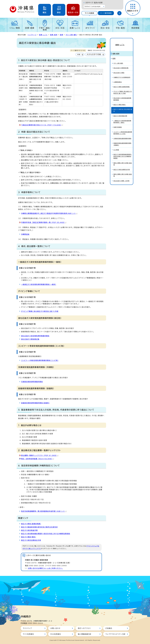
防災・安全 (105, 28)
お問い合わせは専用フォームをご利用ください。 (45, 568)
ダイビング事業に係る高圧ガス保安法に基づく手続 (40, 311)
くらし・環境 (15, 28)
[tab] (89, 13)
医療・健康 (30, 28)
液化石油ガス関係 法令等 (121, 178)
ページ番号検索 (106, 13)
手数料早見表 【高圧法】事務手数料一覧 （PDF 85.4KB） (44, 222)
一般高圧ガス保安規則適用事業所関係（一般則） (39, 284)
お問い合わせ (55, 628)
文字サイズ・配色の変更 (94, 3)
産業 (61, 35)
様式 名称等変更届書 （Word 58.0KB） (37, 459)
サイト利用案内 (28, 634)
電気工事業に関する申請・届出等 (123, 161)
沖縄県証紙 (25, 234)
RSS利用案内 (56, 634)
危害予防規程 (118, 124)
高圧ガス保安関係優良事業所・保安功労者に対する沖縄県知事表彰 (46, 534)
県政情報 (135, 28)
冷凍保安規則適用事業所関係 (32, 382)
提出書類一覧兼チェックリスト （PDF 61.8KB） (40, 455)
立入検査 (116, 146)
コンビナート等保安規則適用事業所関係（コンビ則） (40, 360)
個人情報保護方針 (85, 634)
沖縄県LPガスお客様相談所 (122, 74)
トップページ (32, 35)
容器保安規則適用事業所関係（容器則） (35, 403)
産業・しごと (75, 28)
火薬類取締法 (118, 79)
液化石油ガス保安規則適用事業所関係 (35, 336)
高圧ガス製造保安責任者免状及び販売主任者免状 (39, 527)
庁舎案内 (109, 628)
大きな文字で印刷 (94, 54)
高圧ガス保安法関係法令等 (31, 540)
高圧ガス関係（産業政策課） (31, 524)
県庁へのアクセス (84, 628)
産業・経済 (54, 35)
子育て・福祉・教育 (45, 29)
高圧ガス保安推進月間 (29, 530)
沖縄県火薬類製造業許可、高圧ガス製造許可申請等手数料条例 (49, 213)
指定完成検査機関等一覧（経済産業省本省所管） (44, 511)
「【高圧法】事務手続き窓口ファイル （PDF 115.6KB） (42, 125)
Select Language (92, 6)
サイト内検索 (89, 13)
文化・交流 (60, 28)
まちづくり (90, 28)
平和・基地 (120, 28)
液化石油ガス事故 (119, 69)
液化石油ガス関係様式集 (30, 339)
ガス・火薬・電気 (71, 35)
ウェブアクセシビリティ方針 (115, 634)
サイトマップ (27, 628)
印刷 (79, 54)
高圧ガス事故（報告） (29, 537)
